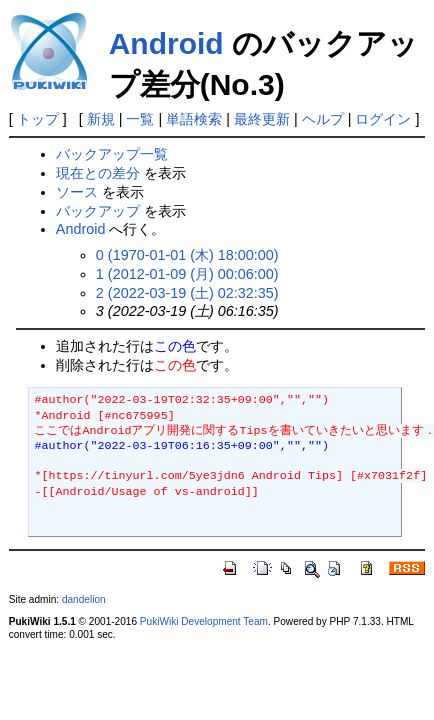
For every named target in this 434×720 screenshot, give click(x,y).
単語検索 (194, 119)
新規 (101, 119)
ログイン (383, 119)
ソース (77, 192)
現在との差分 (98, 173)
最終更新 (262, 119)
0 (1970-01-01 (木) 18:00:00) (187, 255)
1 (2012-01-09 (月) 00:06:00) (187, 274)
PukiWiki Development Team (204, 621)
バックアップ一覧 (112, 154)
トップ (38, 119)
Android (166, 43)
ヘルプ (323, 119)
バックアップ (98, 211)
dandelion (84, 599)
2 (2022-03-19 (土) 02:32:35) (187, 293)
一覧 (140, 119)
